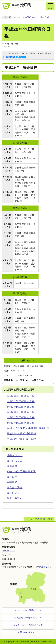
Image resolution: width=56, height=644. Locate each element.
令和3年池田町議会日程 (21, 417)
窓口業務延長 (43, 567)
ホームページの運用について (28, 610)
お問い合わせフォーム (28, 632)
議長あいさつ (15, 455)
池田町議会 (30, 17)
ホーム (18, 17)
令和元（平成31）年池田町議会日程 (28, 428)
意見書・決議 (15, 488)
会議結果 (12, 482)
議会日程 (45, 17)
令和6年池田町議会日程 (21, 401)
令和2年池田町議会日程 (21, 423)
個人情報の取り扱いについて (28, 618)
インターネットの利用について (28, 625)
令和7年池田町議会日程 (21, 396)
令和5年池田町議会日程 (21, 407)
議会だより (13, 493)
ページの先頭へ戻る (41, 519)
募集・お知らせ (16, 498)
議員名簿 (12, 466)
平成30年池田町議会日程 (21, 434)
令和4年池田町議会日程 (21, 412)
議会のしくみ (15, 461)
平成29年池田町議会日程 (21, 439)
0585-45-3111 (8, 551)
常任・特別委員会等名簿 (21, 471)
